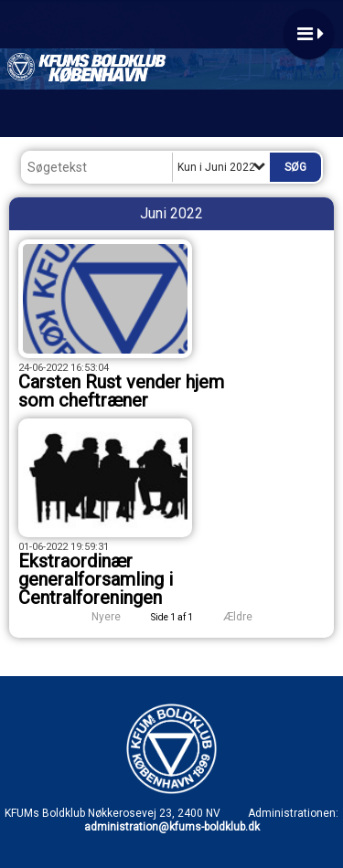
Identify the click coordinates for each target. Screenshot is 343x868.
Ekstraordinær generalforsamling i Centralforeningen (96, 579)
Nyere (95, 617)
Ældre (250, 617)
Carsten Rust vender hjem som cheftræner (121, 391)
